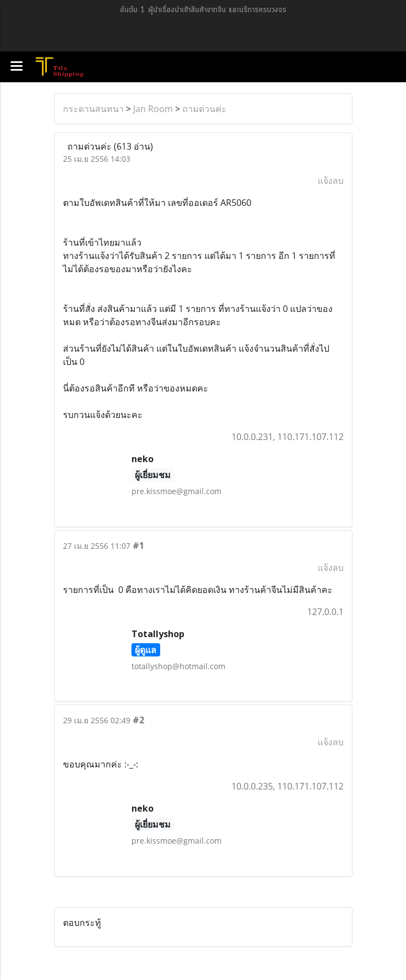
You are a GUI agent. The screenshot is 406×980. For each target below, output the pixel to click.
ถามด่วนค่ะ (204, 109)
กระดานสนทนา (93, 109)
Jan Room (153, 109)
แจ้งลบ (331, 181)
